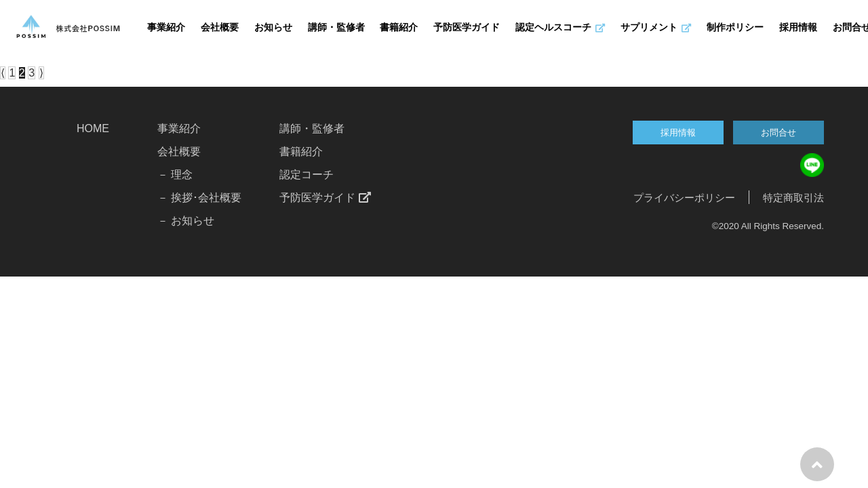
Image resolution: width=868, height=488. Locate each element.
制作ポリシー (735, 28)
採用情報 (798, 28)
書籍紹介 (399, 28)
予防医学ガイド (467, 28)
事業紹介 (166, 28)
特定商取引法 (793, 198)
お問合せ (778, 133)
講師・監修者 (336, 28)
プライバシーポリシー (684, 198)
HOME (93, 128)
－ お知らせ (186, 221)
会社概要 (220, 28)
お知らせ (273, 28)
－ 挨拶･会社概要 (199, 198)
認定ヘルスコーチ (560, 28)
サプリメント (656, 28)
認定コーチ (307, 175)
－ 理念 (175, 175)
